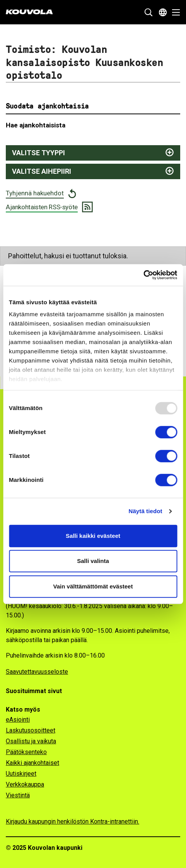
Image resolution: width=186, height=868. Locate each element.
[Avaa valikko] (174, 12)
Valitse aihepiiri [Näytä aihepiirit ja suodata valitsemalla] (42, 171)
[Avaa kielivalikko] (163, 12)
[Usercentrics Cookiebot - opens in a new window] (143, 275)
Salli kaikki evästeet (93, 536)
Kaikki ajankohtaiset (32, 763)
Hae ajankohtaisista (36, 125)
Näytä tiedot (146, 511)
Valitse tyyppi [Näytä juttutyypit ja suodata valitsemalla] (38, 153)
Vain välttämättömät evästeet (93, 586)
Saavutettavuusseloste (37, 672)
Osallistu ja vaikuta (31, 741)
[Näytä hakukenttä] (148, 12)
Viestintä (18, 795)
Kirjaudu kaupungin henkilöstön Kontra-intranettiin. (73, 821)
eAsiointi (18, 720)
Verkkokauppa (25, 784)
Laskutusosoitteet (31, 730)
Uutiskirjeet (21, 774)
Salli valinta (93, 561)
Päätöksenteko (26, 752)
